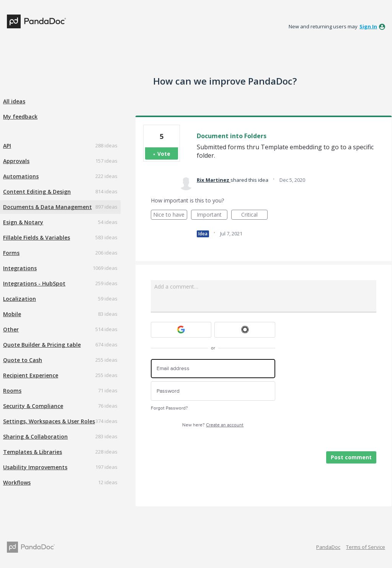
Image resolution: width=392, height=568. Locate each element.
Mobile (12, 314)
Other (11, 329)
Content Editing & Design (37, 192)
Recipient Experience (31, 375)
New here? (213, 425)
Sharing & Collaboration (35, 437)
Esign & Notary (23, 222)
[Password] (213, 391)
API (7, 146)
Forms (11, 253)
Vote (164, 154)
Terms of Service (366, 547)
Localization (20, 299)
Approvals (16, 161)
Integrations (20, 268)
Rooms (12, 391)
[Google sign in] (181, 330)
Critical (254, 215)
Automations (21, 176)
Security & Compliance (33, 406)
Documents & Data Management (47, 207)
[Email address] (213, 369)
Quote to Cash (23, 360)
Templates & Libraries (33, 452)
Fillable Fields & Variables (37, 237)
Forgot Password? (169, 408)
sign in (368, 26)
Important (212, 215)
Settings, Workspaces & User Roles (49, 421)
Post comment (351, 457)
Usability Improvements (35, 467)
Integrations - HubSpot (34, 283)
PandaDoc (328, 547)
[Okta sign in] (245, 330)
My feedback (20, 117)
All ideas (14, 101)
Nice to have (170, 215)
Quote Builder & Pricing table (42, 345)
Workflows (17, 482)
